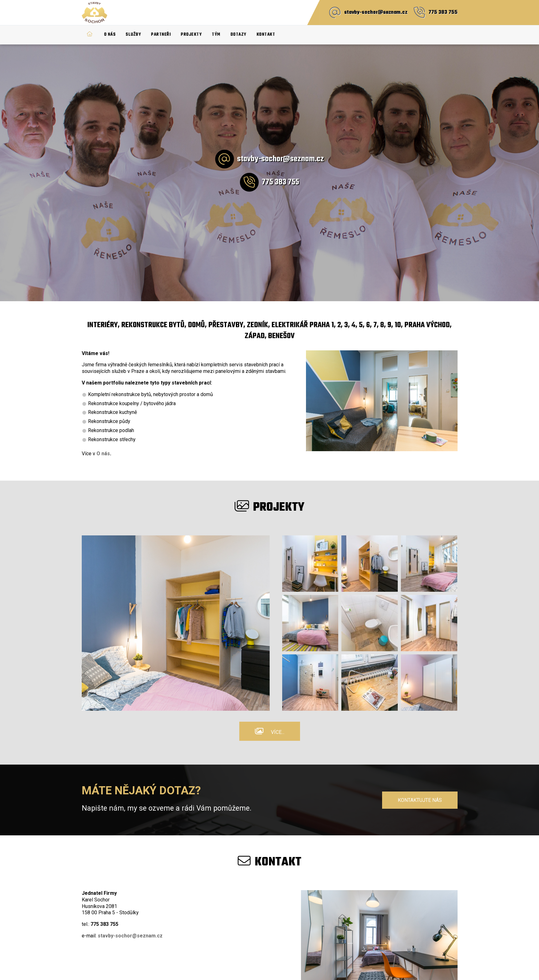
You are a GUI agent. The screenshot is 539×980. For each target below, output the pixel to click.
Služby (133, 35)
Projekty (191, 35)
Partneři (161, 35)
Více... (278, 732)
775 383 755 (443, 13)
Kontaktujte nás (420, 800)
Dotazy (238, 35)
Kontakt (266, 35)
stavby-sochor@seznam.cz (376, 13)
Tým (216, 35)
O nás (110, 35)
